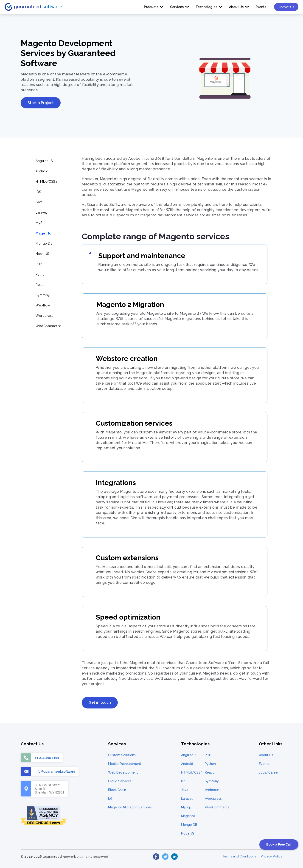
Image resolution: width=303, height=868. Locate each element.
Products (154, 7)
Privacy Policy (272, 856)
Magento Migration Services (130, 807)
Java (185, 790)
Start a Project (41, 103)
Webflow (212, 790)
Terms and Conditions (239, 856)
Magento (188, 816)
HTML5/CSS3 (192, 772)
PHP (208, 755)
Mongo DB (189, 825)
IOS (184, 781)
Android (187, 764)
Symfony (212, 781)
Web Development (123, 772)
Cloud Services (120, 781)
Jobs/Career (269, 772)
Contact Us (286, 7)
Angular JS (189, 755)
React (209, 772)
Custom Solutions (122, 755)
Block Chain (117, 790)
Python (210, 764)
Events (261, 7)
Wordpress (213, 799)
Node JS (188, 833)
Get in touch (100, 702)
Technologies (209, 7)
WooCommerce (217, 807)
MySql (186, 807)
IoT (110, 799)
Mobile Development (125, 764)
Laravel (187, 799)
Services (180, 7)
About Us (239, 7)
